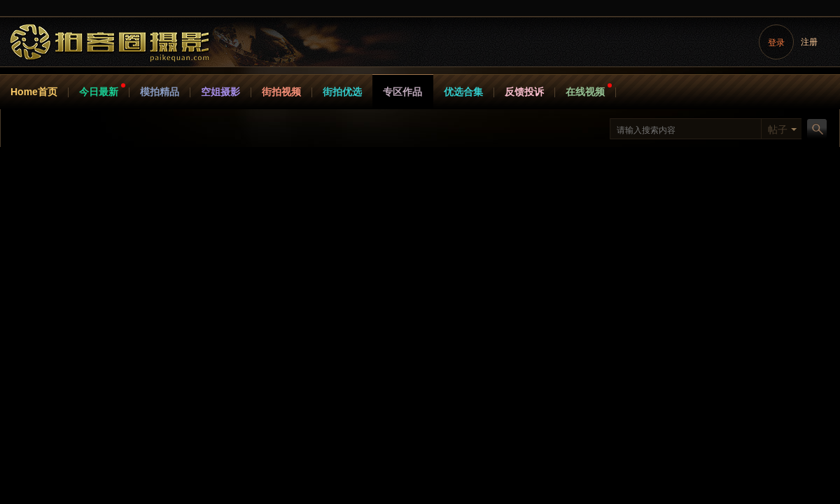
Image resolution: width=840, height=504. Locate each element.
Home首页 (34, 92)
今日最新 (99, 92)
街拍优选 (342, 92)
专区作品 (402, 92)
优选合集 (463, 92)
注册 (809, 42)
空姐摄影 (220, 92)
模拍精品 (160, 92)
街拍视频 (281, 92)
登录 (776, 43)
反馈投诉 (524, 92)
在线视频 (585, 92)
